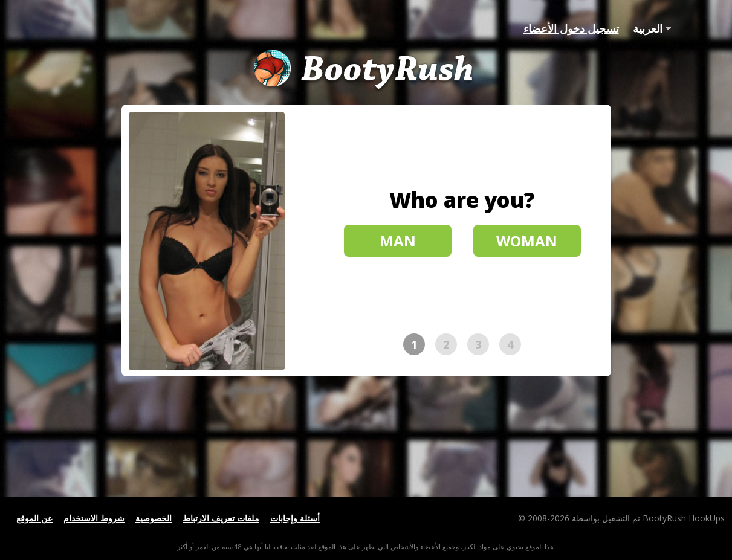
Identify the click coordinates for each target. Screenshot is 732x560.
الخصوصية (154, 518)
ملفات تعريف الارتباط (221, 518)
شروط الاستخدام (94, 518)
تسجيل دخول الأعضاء (571, 28)
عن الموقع (34, 518)
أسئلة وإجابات (295, 518)
